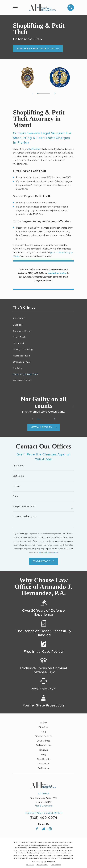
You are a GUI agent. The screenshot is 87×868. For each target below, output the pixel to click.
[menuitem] (43, 319)
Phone (16, 486)
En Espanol (44, 768)
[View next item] (55, 94)
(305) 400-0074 (43, 818)
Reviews (43, 750)
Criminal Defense (44, 736)
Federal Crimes (43, 745)
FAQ (44, 732)
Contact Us (44, 764)
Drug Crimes (43, 741)
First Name (19, 466)
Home (43, 722)
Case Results (43, 759)
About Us (43, 727)
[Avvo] (43, 829)
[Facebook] (37, 829)
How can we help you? (25, 516)
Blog (44, 754)
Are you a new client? (24, 506)
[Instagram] (50, 829)
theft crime (34, 149)
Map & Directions (44, 806)
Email (16, 496)
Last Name (18, 476)
